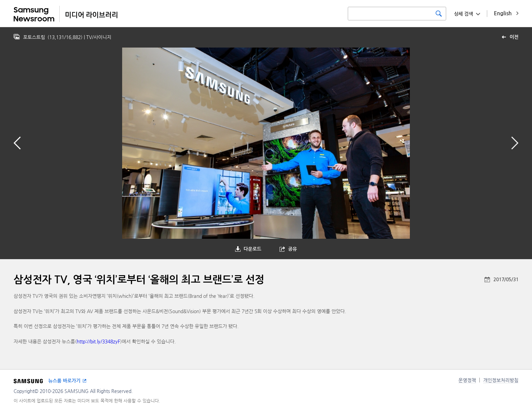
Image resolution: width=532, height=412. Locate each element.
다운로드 (252, 249)
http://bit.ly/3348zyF (98, 341)
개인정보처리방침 (501, 380)
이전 (514, 37)
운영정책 (467, 380)
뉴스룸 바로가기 (64, 381)
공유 (292, 249)
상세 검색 (463, 14)
